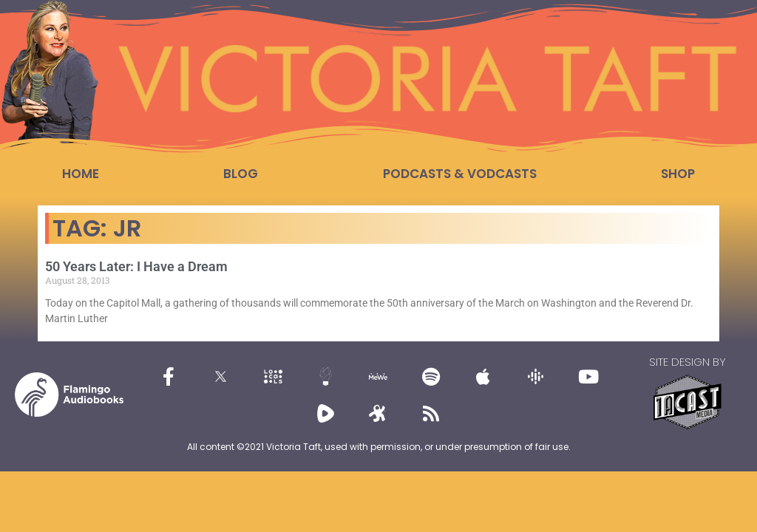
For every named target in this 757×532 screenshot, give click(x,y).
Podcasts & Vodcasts (460, 174)
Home (81, 174)
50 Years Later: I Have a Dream (136, 266)
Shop (678, 174)
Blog (241, 174)
